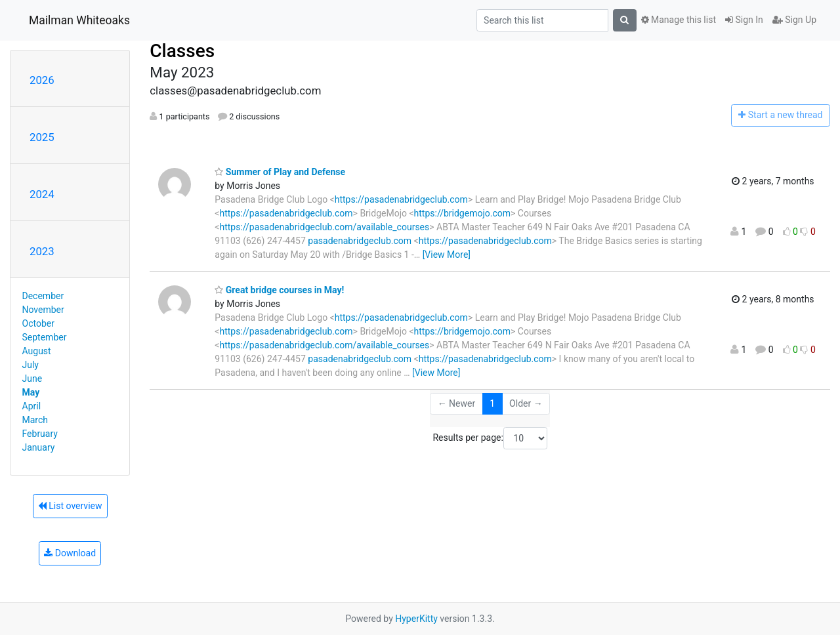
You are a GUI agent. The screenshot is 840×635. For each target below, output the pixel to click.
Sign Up (794, 20)
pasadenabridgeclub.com (360, 241)
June (32, 379)
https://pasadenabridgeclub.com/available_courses (324, 227)
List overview (70, 506)
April (32, 406)
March (35, 420)
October (38, 323)
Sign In (744, 20)
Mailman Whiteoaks (79, 20)
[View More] (447, 255)
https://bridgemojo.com (462, 213)
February (40, 434)
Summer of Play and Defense (280, 172)
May (31, 392)
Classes (182, 51)
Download (70, 553)
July (31, 365)
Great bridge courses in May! (279, 290)
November (43, 310)
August (37, 351)
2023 (42, 251)
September (45, 337)
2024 (42, 194)
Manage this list (679, 20)
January (39, 447)
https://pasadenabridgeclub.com (401, 199)
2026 (42, 80)
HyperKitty (416, 619)
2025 (42, 137)
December (43, 296)
